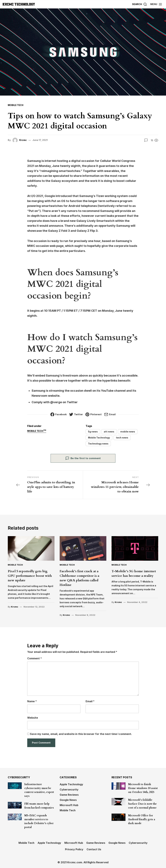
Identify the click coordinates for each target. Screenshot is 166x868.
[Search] (140, 4)
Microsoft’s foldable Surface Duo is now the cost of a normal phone (142, 804)
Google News (68, 800)
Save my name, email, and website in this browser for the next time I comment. (81, 734)
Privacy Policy (74, 849)
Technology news (98, 444)
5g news (93, 432)
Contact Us (94, 849)
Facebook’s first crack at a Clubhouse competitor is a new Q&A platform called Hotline (79, 578)
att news (109, 432)
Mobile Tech (16, 105)
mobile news (128, 432)
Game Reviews (69, 795)
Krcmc (23, 140)
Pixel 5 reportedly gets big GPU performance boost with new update (30, 576)
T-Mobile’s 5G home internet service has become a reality (134, 573)
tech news (122, 438)
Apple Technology (71, 784)
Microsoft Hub (69, 805)
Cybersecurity (69, 789)
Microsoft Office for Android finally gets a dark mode (142, 819)
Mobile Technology (99, 438)
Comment (35, 658)
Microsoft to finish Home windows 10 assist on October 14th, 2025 (143, 788)
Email (90, 701)
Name (32, 701)
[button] (156, 4)
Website (33, 718)
